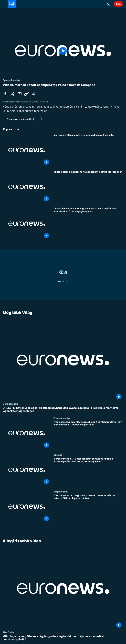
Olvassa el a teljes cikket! (21, 119)
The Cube (8, 632)
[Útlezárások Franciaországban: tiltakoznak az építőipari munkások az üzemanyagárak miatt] (88, 224)
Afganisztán (61, 491)
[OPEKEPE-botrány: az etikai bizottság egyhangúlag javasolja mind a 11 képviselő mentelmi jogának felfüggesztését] (63, 409)
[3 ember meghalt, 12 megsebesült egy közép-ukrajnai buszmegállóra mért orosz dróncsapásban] (88, 472)
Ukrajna (58, 455)
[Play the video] (63, 51)
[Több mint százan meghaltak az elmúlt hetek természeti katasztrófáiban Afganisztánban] (88, 509)
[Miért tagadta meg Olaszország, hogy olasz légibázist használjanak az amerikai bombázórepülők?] (63, 638)
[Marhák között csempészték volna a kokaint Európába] (88, 150)
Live (118, 4)
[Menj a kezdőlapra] (12, 4)
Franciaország (62, 418)
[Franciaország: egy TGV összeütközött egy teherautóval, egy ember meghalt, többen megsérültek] (88, 435)
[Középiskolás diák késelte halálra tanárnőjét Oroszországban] (88, 187)
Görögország (10, 404)
